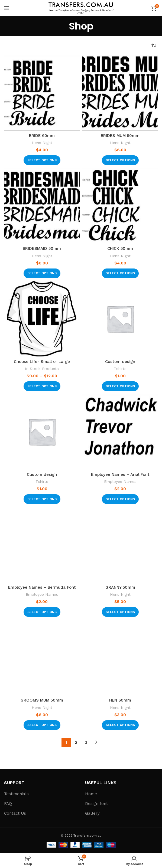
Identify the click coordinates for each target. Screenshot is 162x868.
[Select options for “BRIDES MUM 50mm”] (120, 160)
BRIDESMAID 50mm (42, 248)
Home (91, 794)
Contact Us (15, 813)
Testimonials (16, 794)
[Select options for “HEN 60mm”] (120, 725)
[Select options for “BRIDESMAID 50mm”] (42, 273)
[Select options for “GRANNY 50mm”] (120, 612)
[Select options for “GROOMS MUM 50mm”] (42, 725)
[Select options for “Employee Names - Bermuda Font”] (42, 612)
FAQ (8, 804)
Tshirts (120, 369)
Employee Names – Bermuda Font (42, 587)
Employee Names (120, 482)
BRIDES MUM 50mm (120, 136)
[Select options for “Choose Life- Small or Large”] (42, 386)
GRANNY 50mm (120, 587)
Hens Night (42, 143)
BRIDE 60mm (42, 136)
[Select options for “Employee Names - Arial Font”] (120, 499)
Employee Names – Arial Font (120, 474)
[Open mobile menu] (7, 8)
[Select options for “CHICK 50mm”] (120, 273)
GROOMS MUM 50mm (42, 700)
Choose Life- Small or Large (42, 362)
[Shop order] (154, 45)
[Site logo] (81, 8)
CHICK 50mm (120, 248)
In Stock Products (42, 369)
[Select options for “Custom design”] (120, 386)
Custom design (120, 362)
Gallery (92, 813)
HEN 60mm (120, 700)
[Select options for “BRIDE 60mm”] (42, 160)
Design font (96, 804)
